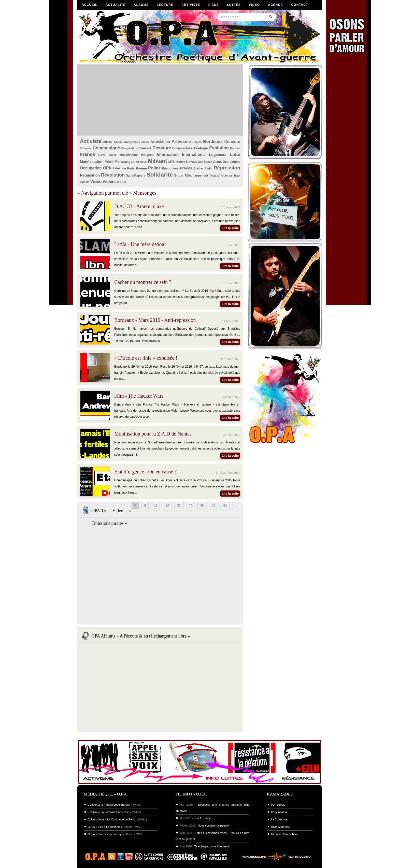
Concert (145, 148)
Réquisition (90, 175)
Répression (227, 168)
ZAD (123, 182)
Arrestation (160, 142)
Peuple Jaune (202, 818)
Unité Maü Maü (281, 827)
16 (156, 505)
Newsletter (195, 162)
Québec (198, 168)
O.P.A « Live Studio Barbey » (106, 834)
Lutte (235, 155)
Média (109, 162)
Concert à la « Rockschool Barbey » (110, 805)
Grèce (113, 155)
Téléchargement (196, 176)
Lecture (165, 5)
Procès (186, 168)
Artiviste (191, 5)
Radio (209, 168)
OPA (107, 168)
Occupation (91, 168)
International (194, 155)
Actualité (116, 5)
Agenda (275, 5)
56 (213, 505)
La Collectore (279, 819)
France (87, 154)
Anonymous (132, 142)
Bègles (197, 142)
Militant (158, 161)
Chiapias (86, 148)
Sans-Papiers (136, 176)
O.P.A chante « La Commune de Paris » (112, 819)
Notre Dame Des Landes (222, 162)
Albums (141, 5)
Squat (179, 175)
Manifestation (92, 162)
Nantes (180, 162)
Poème (141, 168)
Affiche (108, 142)
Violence (111, 182)
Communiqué (106, 148)
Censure (232, 142)
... (236, 505)
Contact (300, 5)
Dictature (162, 148)
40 (190, 505)
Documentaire (182, 148)
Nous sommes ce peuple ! (214, 826)
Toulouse (226, 176)
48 (202, 505)
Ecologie (201, 148)
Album (118, 142)
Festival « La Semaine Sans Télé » (109, 812)
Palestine (119, 168)
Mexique (141, 162)
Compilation (129, 148)
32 (179, 505)
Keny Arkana (279, 812)
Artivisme (181, 142)
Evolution (219, 148)
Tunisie (85, 182)
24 (167, 505)
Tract (237, 176)
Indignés (147, 155)
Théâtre (214, 176)
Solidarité (160, 175)
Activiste (91, 141)
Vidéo (254, 5)
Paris (131, 168)
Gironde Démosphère (284, 834)
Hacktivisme (129, 155)
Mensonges (125, 162)
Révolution (113, 175)
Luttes (234, 5)
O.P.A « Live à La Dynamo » (105, 827)
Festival (235, 148)
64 (225, 505)
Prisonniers (170, 168)
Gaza (102, 155)
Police (154, 168)
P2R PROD (278, 805)
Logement (218, 155)
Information (168, 155)
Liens (214, 5)
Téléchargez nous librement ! (212, 846)
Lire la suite (230, 228)
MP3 (171, 162)
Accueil (90, 5)
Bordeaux (213, 142)
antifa (145, 142)
